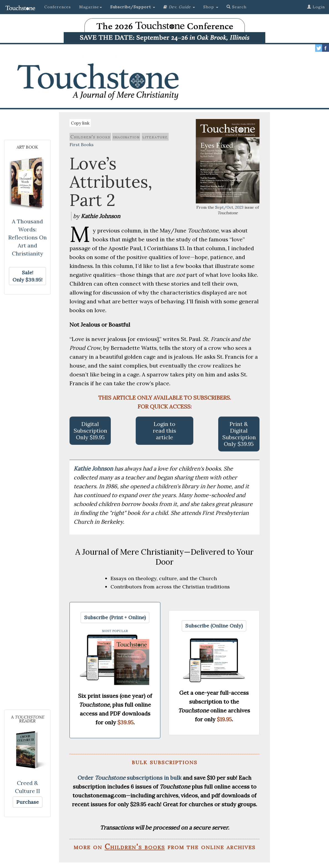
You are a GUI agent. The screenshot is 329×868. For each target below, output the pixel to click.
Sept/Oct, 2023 (229, 207)
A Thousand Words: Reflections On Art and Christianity (28, 237)
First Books (82, 144)
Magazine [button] (91, 7)
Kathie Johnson (94, 468)
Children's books (90, 137)
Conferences (58, 7)
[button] (133, 7)
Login (316, 7)
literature (155, 137)
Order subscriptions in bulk (129, 778)
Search (237, 7)
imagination (126, 137)
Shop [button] (211, 7)
